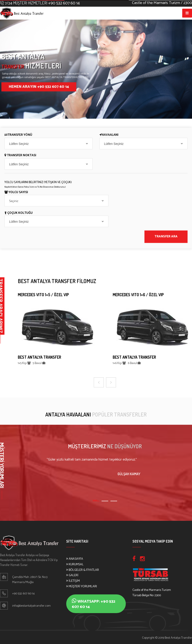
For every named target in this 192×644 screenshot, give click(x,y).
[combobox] (49, 144)
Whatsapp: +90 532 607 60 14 (94, 604)
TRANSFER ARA (166, 237)
